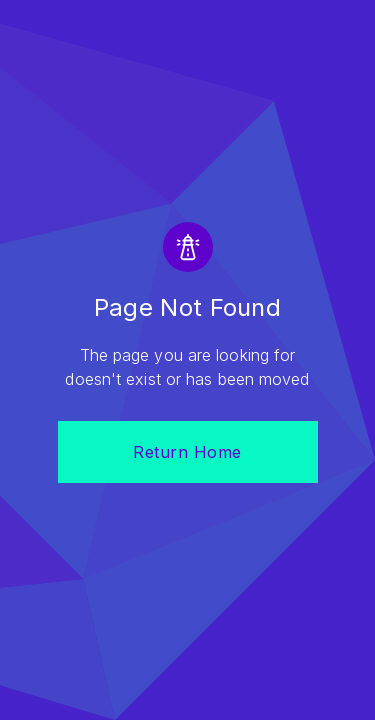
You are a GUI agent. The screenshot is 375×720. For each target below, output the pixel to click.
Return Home (187, 452)
